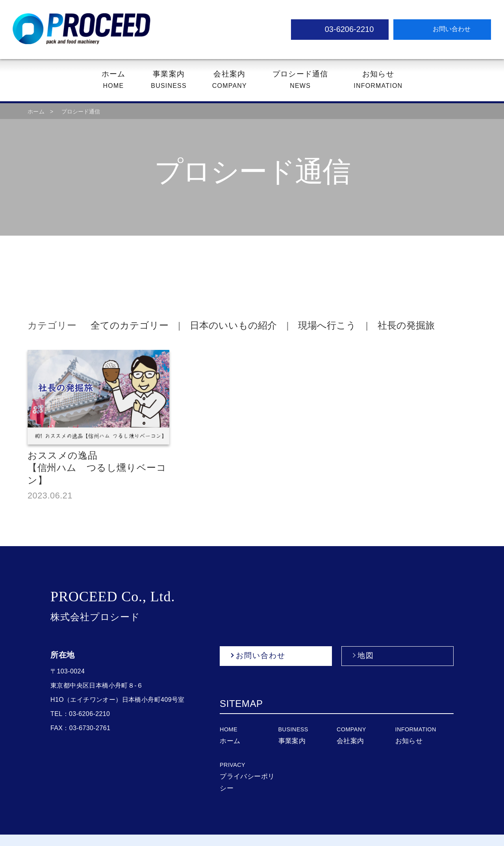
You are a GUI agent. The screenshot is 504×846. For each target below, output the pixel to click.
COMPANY (230, 80)
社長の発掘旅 (384, 325)
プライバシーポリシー (248, 765)
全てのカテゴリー (120, 325)
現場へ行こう (308, 325)
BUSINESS (171, 80)
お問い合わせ (260, 643)
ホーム (36, 112)
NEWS (298, 80)
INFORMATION (375, 80)
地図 (366, 643)
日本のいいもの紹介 (218, 325)
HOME (116, 80)
